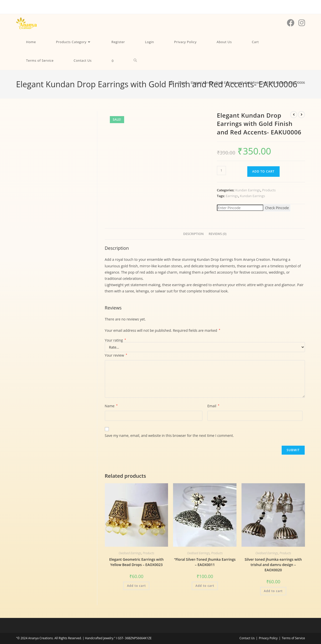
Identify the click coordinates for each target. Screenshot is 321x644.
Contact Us (247, 638)
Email (213, 406)
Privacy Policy (268, 638)
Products (269, 190)
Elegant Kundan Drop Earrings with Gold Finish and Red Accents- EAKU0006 (248, 83)
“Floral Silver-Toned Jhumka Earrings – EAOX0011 (205, 562)
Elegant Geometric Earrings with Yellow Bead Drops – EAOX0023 (137, 562)
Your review (116, 355)
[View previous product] (294, 115)
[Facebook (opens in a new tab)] (291, 23)
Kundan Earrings (248, 190)
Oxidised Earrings (130, 553)
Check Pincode (277, 208)
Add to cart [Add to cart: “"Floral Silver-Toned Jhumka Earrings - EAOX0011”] (205, 586)
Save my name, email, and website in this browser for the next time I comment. (169, 435)
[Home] (172, 83)
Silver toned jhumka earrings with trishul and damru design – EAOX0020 (273, 565)
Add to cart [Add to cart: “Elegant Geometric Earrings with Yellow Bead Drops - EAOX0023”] (136, 586)
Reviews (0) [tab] (218, 234)
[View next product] (301, 115)
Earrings (232, 196)
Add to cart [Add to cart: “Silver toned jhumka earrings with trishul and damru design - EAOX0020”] (273, 591)
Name (111, 406)
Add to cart (263, 171)
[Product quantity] (221, 171)
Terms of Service (293, 638)
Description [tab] (193, 234)
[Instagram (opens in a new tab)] (302, 23)
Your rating (115, 340)
